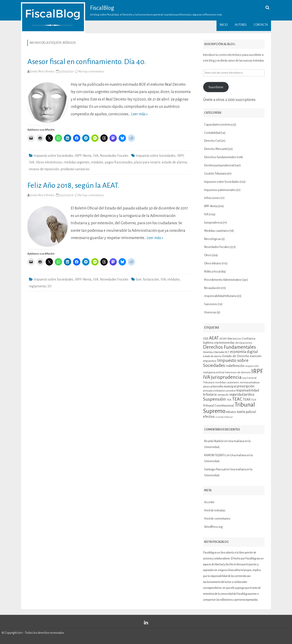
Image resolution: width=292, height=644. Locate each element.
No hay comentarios (91, 72)
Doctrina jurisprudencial (219, 165)
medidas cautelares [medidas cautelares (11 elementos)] (227, 382)
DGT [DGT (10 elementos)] (227, 352)
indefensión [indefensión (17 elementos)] (235, 366)
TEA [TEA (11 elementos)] (229, 400)
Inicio (224, 25)
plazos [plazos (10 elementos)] (207, 387)
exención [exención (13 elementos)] (256, 356)
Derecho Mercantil (216, 149)
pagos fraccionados (119, 162)
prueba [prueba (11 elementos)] (231, 391)
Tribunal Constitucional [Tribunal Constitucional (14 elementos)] (218, 406)
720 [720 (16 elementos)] (206, 338)
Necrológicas (213, 239)
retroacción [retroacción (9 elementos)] (223, 395)
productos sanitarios (75, 169)
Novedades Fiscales (114, 156)
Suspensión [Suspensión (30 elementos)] (214, 399)
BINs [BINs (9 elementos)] (230, 339)
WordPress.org (213, 527)
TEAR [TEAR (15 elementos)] (247, 399)
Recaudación (212, 288)
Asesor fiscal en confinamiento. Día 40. (87, 62)
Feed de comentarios (217, 519)
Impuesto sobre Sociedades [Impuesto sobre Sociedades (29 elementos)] (226, 363)
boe (139, 279)
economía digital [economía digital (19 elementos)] (244, 352)
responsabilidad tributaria (220, 296)
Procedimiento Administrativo (223, 280)
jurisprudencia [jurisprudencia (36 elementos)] (226, 377)
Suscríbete (216, 87)
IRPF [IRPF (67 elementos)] (257, 371)
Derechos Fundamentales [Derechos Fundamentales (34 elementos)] (229, 347)
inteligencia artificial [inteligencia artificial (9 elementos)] (214, 372)
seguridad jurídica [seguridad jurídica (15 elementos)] (242, 394)
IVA (96, 156)
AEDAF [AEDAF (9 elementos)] (223, 339)
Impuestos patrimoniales (220, 190)
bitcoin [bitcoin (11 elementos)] (237, 339)
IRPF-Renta (83, 156)
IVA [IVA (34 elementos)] (207, 377)
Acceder (209, 502)
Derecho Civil (212, 141)
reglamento (37, 286)
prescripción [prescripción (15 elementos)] (246, 386)
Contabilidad (212, 133)
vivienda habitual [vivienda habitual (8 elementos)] (224, 417)
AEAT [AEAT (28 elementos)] (214, 338)
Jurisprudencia (213, 223)
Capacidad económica (218, 125)
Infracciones (212, 198)
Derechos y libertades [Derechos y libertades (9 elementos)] (214, 352)
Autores (241, 25)
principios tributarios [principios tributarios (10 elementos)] (214, 391)
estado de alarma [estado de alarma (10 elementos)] (212, 356)
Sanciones (211, 304)
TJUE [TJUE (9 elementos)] (254, 400)
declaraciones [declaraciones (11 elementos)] (244, 343)
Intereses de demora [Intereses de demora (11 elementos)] (238, 372)
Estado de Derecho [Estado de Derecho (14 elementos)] (236, 356)
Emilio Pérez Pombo (42, 72)
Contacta (261, 25)
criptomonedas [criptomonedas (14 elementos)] (224, 343)
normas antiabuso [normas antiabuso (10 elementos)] (250, 383)
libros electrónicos (49, 162)
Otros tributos (213, 263)
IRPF (180, 156)
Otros (208, 255)
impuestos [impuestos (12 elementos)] (210, 361)
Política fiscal (212, 272)
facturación (151, 279)
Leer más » (139, 114)
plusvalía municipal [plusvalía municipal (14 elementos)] (224, 386)
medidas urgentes (77, 162)
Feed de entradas (215, 510)
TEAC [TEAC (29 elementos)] (237, 399)
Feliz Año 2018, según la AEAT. (73, 185)
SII (50, 286)
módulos (97, 162)
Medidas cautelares (216, 231)
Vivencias (210, 312)
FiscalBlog (102, 8)
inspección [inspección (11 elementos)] (252, 366)
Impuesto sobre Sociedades (53, 156)
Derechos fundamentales (220, 157)
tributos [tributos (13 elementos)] (231, 412)
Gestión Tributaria (215, 174)
